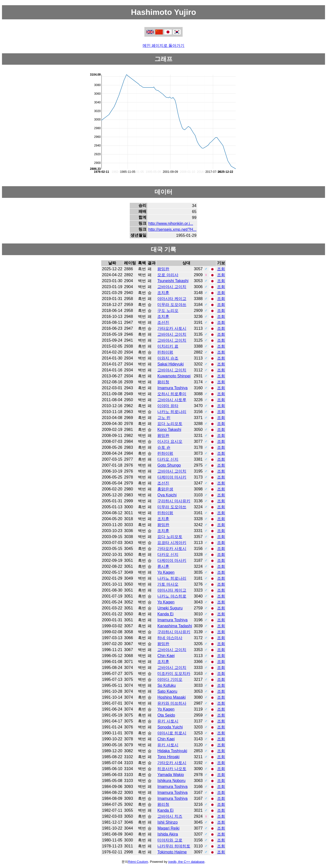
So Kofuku (166, 685)
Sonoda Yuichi (170, 727)
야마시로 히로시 (172, 733)
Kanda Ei (165, 614)
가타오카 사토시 (172, 328)
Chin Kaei (166, 656)
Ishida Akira (168, 834)
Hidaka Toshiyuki (172, 751)
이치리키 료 (168, 346)
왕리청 (163, 382)
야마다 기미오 (170, 679)
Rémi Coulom (138, 862)
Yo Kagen (166, 572)
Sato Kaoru (167, 691)
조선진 (163, 322)
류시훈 (163, 566)
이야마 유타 (168, 406)
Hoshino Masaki (171, 697)
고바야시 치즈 (170, 816)
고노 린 (164, 418)
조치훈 (163, 293)
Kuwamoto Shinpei (174, 376)
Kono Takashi (169, 430)
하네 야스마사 (170, 638)
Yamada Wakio (171, 775)
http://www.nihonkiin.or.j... (171, 224)
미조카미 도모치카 (174, 673)
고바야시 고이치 (172, 287)
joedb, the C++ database (186, 862)
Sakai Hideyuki (170, 364)
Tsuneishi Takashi (173, 281)
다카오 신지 (168, 459)
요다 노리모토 (170, 424)
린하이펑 (165, 352)
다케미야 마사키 (172, 477)
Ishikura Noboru (171, 781)
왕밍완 (163, 269)
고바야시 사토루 (172, 400)
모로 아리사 (168, 275)
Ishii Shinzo (167, 822)
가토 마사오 (168, 584)
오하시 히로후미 (172, 394)
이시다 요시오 (170, 441)
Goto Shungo (169, 465)
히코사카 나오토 (172, 769)
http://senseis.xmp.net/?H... (172, 229)
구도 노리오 (168, 311)
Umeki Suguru (170, 608)
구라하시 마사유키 (174, 501)
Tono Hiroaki (168, 757)
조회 (221, 269)
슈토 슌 (164, 447)
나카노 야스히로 (172, 596)
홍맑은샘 (165, 489)
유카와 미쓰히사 (172, 703)
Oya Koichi (167, 495)
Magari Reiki (168, 828)
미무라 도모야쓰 (172, 305)
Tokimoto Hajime (172, 852)
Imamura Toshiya (172, 388)
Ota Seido (166, 715)
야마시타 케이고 (172, 299)
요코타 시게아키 (172, 543)
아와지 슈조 (168, 358)
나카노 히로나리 (172, 412)
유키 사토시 (168, 721)
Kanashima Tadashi (175, 626)
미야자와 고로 (170, 840)
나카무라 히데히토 (174, 846)
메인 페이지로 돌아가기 (164, 45)
